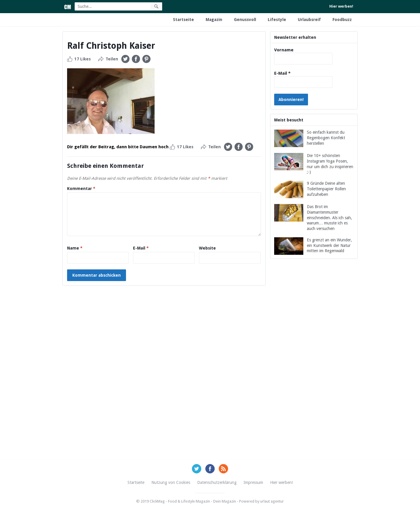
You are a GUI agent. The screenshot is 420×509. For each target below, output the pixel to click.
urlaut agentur (272, 501)
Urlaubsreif (309, 20)
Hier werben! (341, 6)
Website (207, 248)
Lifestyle (277, 20)
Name (75, 248)
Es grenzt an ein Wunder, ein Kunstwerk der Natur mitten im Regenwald (329, 245)
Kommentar (81, 189)
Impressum (253, 482)
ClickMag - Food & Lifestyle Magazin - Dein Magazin (193, 501)
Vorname (284, 50)
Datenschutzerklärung (217, 482)
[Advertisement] (314, 366)
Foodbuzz (342, 20)
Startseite (183, 20)
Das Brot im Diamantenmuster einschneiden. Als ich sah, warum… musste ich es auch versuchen (329, 218)
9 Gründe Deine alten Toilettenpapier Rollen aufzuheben (326, 189)
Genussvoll (245, 20)
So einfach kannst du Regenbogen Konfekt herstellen (326, 138)
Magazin (214, 20)
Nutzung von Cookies (171, 482)
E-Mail (141, 248)
